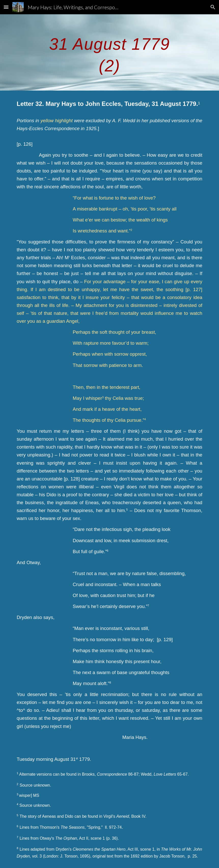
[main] (109, 52)
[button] (6, 7)
